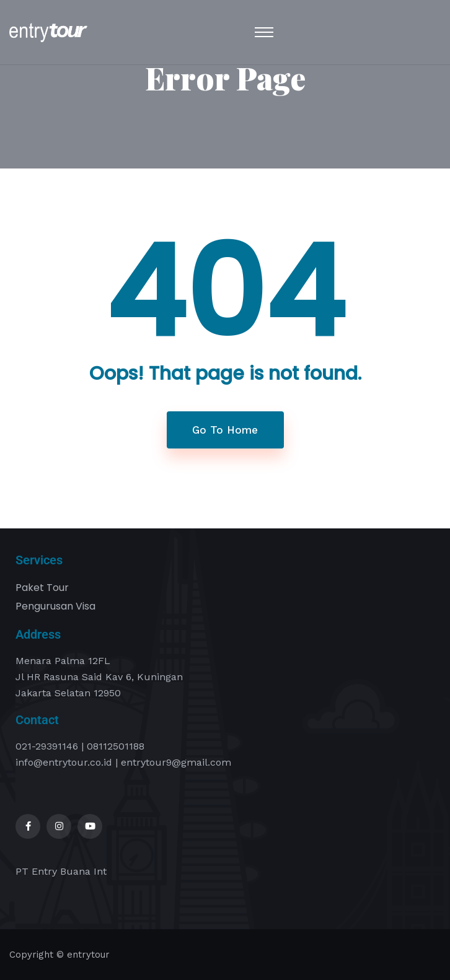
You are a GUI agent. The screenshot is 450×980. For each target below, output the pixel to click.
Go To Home (225, 430)
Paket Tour (42, 588)
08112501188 (116, 746)
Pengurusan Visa (55, 606)
